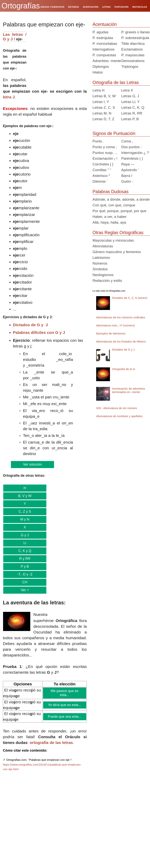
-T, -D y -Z (25, 574)
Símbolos (100, 269)
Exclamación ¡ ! (105, 158)
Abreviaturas (103, 246)
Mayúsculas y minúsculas (113, 240)
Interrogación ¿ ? (135, 153)
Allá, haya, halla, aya (109, 222)
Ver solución (32, 464)
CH (25, 582)
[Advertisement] (58, 56)
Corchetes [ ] (103, 164)
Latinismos (101, 258)
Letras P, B (130, 119)
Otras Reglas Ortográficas (118, 233)
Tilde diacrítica (133, 44)
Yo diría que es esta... (65, 705)
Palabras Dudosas (111, 192)
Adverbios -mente (107, 61)
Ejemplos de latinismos (111, 333)
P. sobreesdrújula (135, 38)
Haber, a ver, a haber (109, 217)
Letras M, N (102, 113)
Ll (25, 543)
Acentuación (105, 24)
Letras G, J (130, 96)
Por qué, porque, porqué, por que (119, 211)
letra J (9, 97)
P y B (25, 566)
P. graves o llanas (136, 32)
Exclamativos (132, 49)
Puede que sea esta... (65, 717)
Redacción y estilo (107, 281)
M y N (25, 519)
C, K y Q (25, 551)
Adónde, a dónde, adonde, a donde (121, 199)
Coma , (127, 141)
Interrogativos (104, 49)
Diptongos (101, 67)
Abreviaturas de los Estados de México (121, 341)
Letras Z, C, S (104, 107)
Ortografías (21, 6)
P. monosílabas (105, 44)
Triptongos (130, 67)
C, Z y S (25, 512)
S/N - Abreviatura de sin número (117, 408)
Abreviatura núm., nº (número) (115, 325)
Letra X (127, 90)
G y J (8, 39)
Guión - (127, 181)
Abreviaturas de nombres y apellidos (119, 416)
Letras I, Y (101, 102)
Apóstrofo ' (130, 170)
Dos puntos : (132, 147)
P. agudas (100, 32)
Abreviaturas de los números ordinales (121, 317)
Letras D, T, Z (103, 119)
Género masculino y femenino (117, 252)
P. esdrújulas (103, 38)
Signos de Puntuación (114, 133)
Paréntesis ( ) (132, 158)
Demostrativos (133, 61)
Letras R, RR (132, 113)
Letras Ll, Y (130, 102)
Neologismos (103, 275)
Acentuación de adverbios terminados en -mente (129, 390)
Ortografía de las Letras (116, 83)
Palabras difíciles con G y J (39, 332)
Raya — (128, 164)
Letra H (98, 90)
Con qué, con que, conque (114, 205)
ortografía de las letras (51, 743)
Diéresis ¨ (100, 181)
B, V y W (25, 496)
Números (100, 263)
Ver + (25, 590)
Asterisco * (101, 176)
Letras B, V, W (104, 96)
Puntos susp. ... (105, 153)
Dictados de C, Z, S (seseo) (130, 298)
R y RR (25, 559)
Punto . (98, 141)
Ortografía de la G (124, 369)
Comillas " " (102, 170)
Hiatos (98, 72)
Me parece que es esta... (65, 693)
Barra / (127, 176)
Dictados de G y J (30, 325)
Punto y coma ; (105, 147)
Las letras (13, 34)
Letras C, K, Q (133, 107)
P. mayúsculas (133, 55)
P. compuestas (104, 55)
